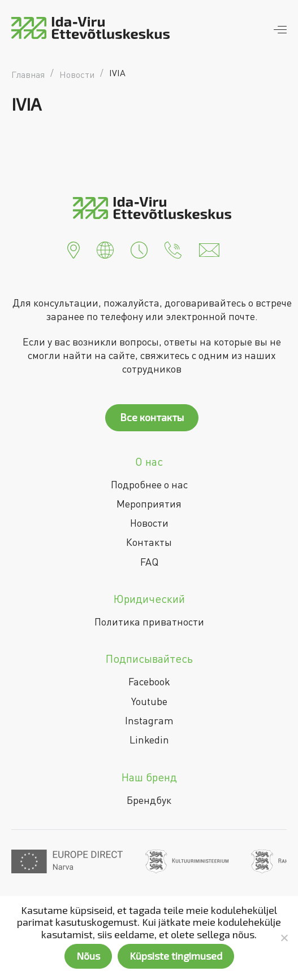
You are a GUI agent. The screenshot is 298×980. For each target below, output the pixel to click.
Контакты (149, 542)
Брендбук (149, 800)
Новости (149, 523)
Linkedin (149, 740)
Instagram (149, 720)
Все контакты (152, 417)
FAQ (149, 562)
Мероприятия (149, 504)
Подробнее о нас (149, 484)
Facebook (149, 681)
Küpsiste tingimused (176, 956)
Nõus (88, 956)
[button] (74, 249)
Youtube (149, 701)
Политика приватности (149, 622)
